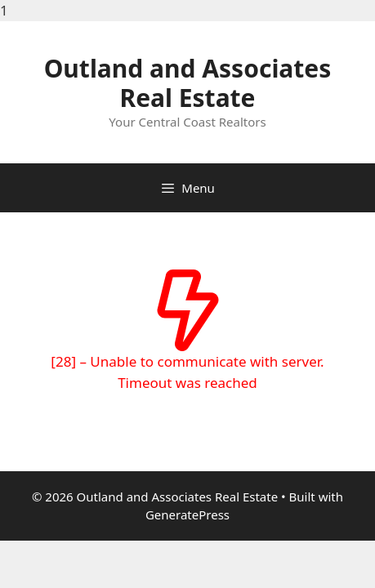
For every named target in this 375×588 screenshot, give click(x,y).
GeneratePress (187, 514)
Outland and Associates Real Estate (188, 83)
